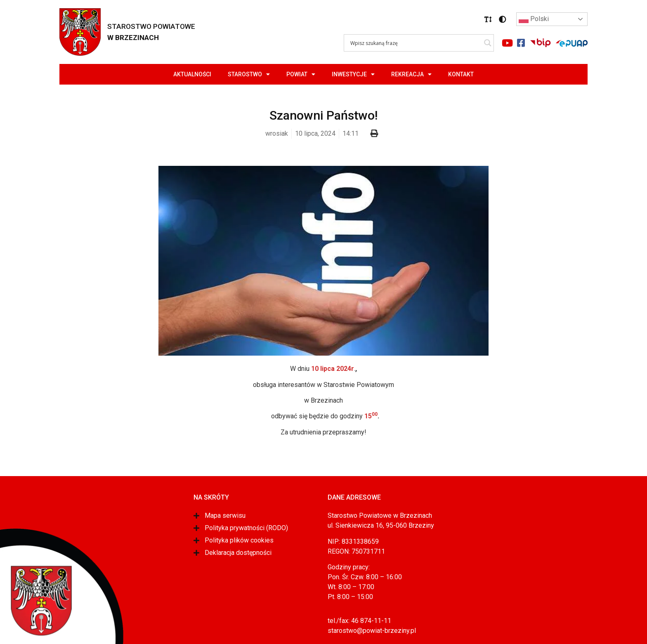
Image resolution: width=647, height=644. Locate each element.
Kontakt (461, 74)
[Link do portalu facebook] (521, 43)
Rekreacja (411, 74)
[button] (488, 19)
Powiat (301, 74)
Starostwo (249, 74)
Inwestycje (353, 74)
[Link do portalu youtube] (507, 43)
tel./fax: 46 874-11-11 (359, 621)
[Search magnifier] (488, 43)
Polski (534, 19)
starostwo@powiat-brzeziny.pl (372, 631)
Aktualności (192, 74)
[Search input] (415, 43)
